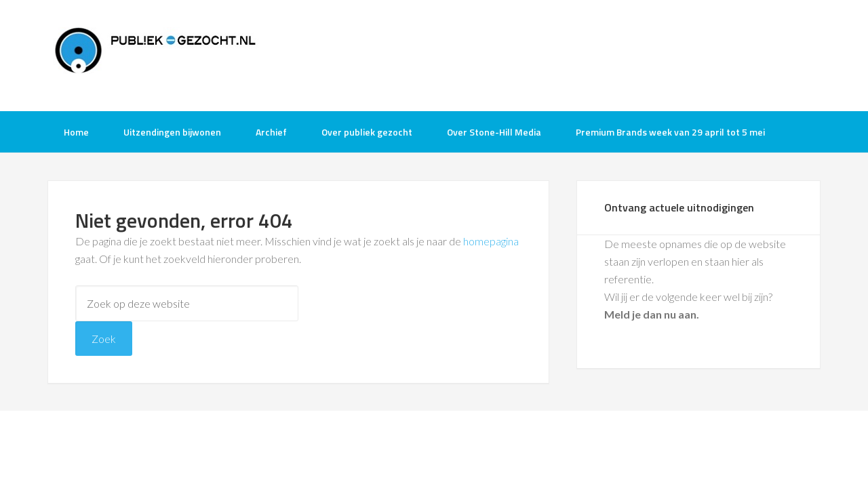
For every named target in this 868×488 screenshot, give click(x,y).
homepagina (491, 241)
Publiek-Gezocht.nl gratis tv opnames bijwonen (156, 54)
